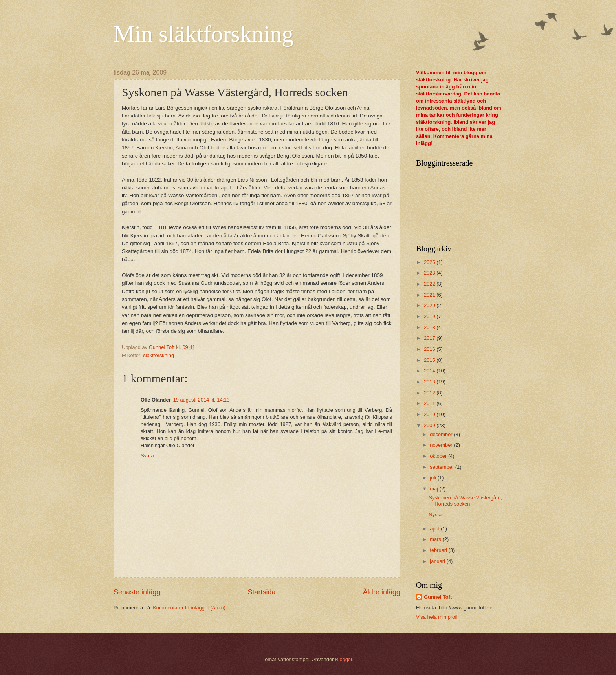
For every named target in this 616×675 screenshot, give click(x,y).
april (435, 529)
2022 (430, 284)
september (442, 467)
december (442, 434)
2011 (430, 403)
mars (436, 539)
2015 (430, 360)
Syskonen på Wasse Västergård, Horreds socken (465, 501)
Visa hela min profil (437, 617)
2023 (430, 273)
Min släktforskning (203, 34)
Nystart (437, 515)
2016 (430, 349)
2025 (430, 262)
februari (439, 550)
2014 (430, 371)
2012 (430, 393)
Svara (147, 456)
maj (434, 489)
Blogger (344, 659)
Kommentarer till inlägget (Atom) (189, 608)
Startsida (261, 592)
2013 (430, 382)
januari (438, 561)
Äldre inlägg (382, 592)
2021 (430, 295)
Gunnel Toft (438, 597)
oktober (439, 456)
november (442, 445)
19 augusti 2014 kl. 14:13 (202, 400)
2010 (430, 414)
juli (434, 478)
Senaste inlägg (137, 592)
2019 (430, 316)
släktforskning (159, 355)
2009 (430, 425)
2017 (430, 338)
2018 (430, 327)
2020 (430, 305)
